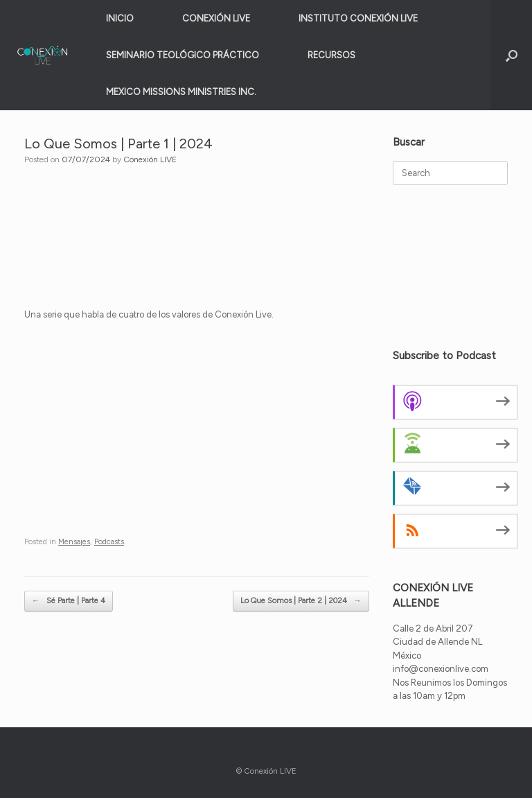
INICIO (120, 18)
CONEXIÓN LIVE (216, 18)
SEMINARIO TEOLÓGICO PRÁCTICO (183, 55)
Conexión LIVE (150, 159)
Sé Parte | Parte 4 (69, 601)
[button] (512, 55)
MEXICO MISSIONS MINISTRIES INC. (181, 92)
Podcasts (109, 542)
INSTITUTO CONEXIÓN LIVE (358, 18)
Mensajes (74, 542)
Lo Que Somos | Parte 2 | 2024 (301, 601)
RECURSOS (331, 55)
